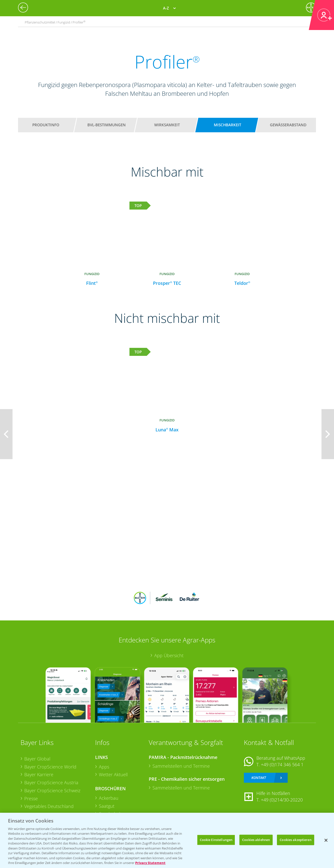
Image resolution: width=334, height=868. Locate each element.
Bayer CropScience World (50, 767)
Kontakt (259, 778)
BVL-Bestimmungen (107, 125)
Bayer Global (37, 759)
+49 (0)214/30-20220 (282, 800)
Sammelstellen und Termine (181, 766)
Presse (31, 798)
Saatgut (107, 806)
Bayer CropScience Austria (51, 782)
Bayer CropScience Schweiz (52, 790)
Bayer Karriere (39, 774)
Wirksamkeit (167, 125)
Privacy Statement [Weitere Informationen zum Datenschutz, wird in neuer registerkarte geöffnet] (150, 863)
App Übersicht (169, 655)
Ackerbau (109, 798)
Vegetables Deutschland (49, 806)
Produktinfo (46, 125)
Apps (104, 767)
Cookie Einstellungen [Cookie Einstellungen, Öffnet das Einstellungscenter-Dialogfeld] (216, 840)
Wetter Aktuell (113, 774)
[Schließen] (326, 840)
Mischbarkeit (227, 125)
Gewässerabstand (288, 125)
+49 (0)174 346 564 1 (282, 764)
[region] (167, 840)
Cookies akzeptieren (295, 840)
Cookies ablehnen (256, 840)
